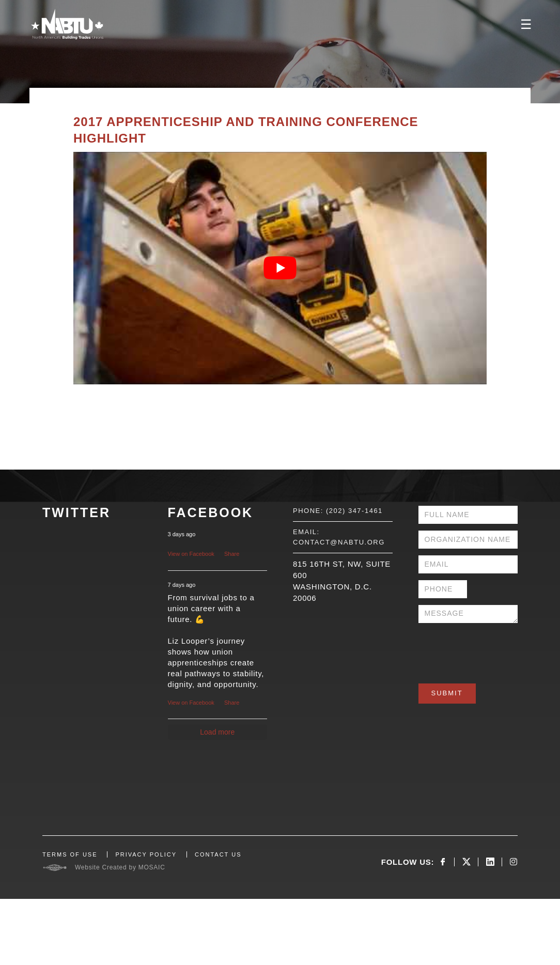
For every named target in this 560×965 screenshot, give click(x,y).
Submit (447, 693)
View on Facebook (191, 554)
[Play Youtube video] (280, 268)
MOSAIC (152, 867)
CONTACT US (218, 854)
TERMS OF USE (70, 854)
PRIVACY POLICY (146, 854)
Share (232, 554)
